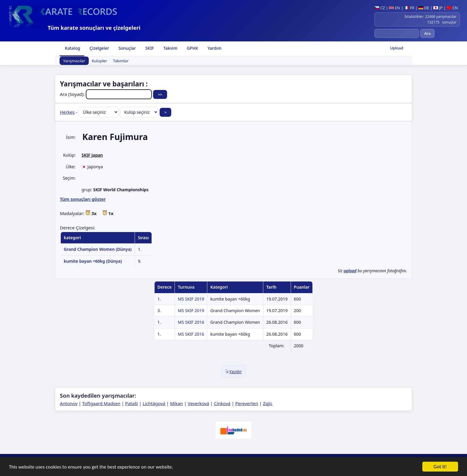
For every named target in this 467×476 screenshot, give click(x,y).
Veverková (198, 403)
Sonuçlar (127, 48)
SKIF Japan (92, 155)
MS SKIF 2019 (191, 299)
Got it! (440, 468)
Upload (397, 48)
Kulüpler (99, 61)
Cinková (222, 403)
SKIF (149, 48)
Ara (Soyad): (106, 94)
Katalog (72, 48)
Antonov (69, 403)
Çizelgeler (99, 48)
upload (350, 271)
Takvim (170, 48)
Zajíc (268, 403)
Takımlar (121, 61)
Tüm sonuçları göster (83, 199)
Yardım (214, 48)
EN (394, 8)
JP (438, 8)
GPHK (192, 48)
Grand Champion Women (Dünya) (98, 249)
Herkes (67, 112)
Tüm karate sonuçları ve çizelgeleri (94, 28)
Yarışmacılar (74, 61)
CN (452, 8)
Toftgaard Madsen (101, 403)
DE (424, 8)
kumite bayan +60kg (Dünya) (93, 261)
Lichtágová (154, 403)
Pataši (131, 403)
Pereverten (247, 403)
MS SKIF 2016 (191, 322)
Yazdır (233, 371)
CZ (380, 8)
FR (409, 8)
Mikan (176, 403)
